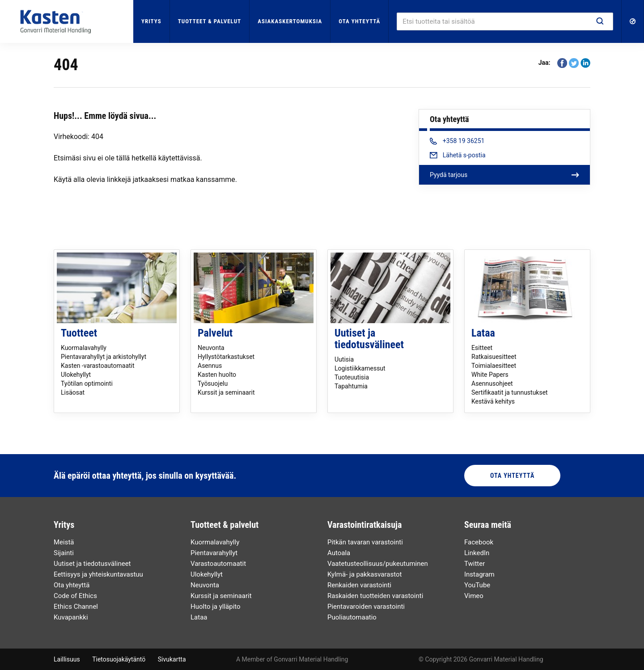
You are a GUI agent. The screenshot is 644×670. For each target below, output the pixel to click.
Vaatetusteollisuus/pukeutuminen (378, 564)
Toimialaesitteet (494, 366)
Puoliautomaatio (352, 617)
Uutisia (344, 359)
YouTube (477, 585)
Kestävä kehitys (493, 401)
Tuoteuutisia (352, 377)
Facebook (479, 542)
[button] (633, 21)
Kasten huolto (217, 375)
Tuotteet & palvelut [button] (210, 21)
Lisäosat (73, 392)
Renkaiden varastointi (359, 585)
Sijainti (64, 553)
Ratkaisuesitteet (494, 357)
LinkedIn (477, 553)
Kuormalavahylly (84, 348)
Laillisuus (67, 659)
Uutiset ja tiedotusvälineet (369, 339)
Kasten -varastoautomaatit (98, 366)
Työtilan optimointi (87, 383)
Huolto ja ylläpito (216, 607)
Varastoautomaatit (218, 564)
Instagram (479, 574)
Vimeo (474, 596)
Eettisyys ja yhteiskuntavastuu (98, 574)
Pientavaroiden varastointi (366, 607)
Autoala (339, 553)
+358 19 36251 (457, 141)
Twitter (475, 564)
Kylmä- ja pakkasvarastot (364, 574)
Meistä (64, 542)
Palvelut (215, 333)
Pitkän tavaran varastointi (365, 542)
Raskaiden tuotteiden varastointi (375, 596)
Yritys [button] (151, 21)
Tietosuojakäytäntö (119, 659)
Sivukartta (172, 659)
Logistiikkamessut (360, 368)
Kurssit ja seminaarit (226, 392)
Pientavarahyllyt (214, 553)
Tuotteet (79, 333)
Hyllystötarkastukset (226, 357)
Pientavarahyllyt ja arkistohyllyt (104, 357)
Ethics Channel (76, 607)
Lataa (483, 333)
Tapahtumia (351, 386)
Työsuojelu (213, 383)
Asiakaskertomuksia (290, 21)
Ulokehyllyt (76, 375)
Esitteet (482, 348)
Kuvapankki (71, 617)
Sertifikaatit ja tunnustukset (510, 392)
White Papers (490, 375)
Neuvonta (211, 348)
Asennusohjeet (492, 383)
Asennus (210, 366)
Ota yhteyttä (359, 21)
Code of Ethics (75, 596)
